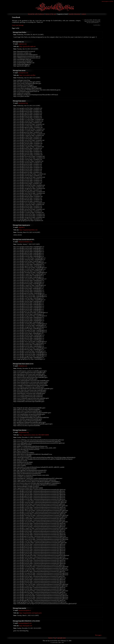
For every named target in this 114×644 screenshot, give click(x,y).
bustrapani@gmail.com (25, 623)
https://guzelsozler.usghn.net (27, 46)
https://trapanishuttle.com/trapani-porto (30, 613)
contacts (84, 14)
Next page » (99, 635)
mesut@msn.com (23, 73)
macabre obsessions (75, 14)
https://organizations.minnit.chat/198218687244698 (34, 435)
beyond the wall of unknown (36, 14)
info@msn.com (23, 366)
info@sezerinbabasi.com (25, 242)
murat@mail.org (23, 103)
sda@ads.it (21, 227)
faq (55, 638)
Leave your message (18, 25)
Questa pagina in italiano (107, 1)
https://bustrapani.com (26, 626)
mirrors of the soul (51, 14)
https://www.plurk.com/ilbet (27, 75)
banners (51, 638)
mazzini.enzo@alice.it (25, 610)
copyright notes (61, 638)
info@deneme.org (23, 432)
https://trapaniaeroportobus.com (28, 230)
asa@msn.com (22, 44)
